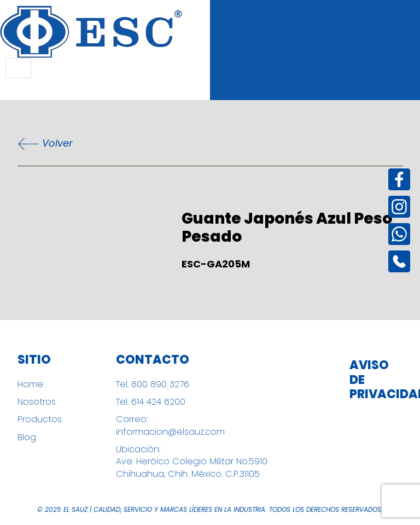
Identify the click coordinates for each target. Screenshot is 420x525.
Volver (45, 144)
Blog (27, 437)
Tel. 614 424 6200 (151, 402)
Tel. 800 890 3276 (153, 384)
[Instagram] (399, 207)
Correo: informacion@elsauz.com (170, 425)
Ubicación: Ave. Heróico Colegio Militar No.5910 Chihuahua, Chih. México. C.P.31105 (192, 462)
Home (30, 384)
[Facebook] (399, 179)
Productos (40, 419)
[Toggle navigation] (18, 68)
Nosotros (37, 402)
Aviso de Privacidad (374, 380)
